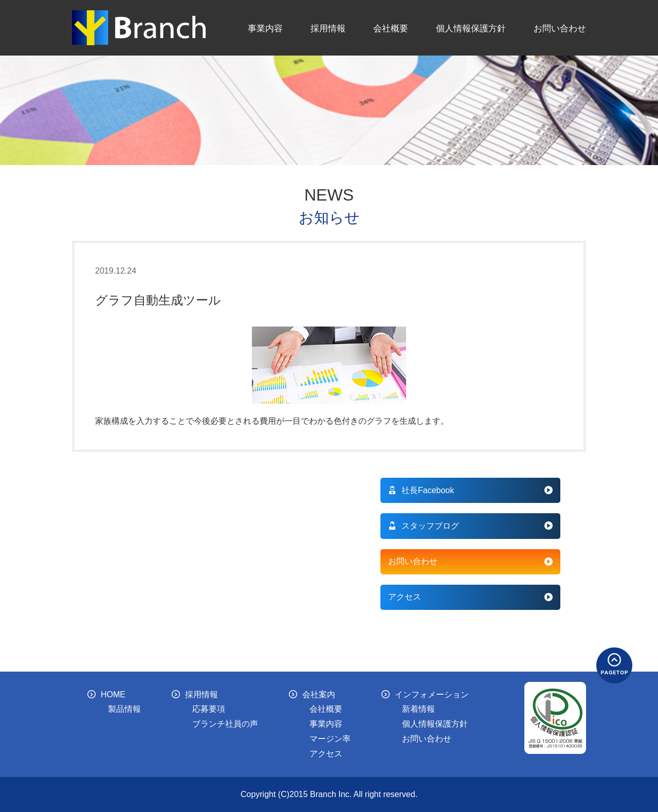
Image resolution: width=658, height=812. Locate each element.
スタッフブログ (424, 526)
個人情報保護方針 (471, 28)
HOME (106, 694)
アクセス (405, 597)
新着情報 (418, 709)
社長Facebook (421, 490)
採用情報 (328, 28)
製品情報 (124, 709)
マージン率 (330, 739)
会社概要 (391, 28)
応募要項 (209, 709)
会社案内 (312, 694)
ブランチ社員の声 (225, 724)
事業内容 (265, 28)
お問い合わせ (560, 28)
